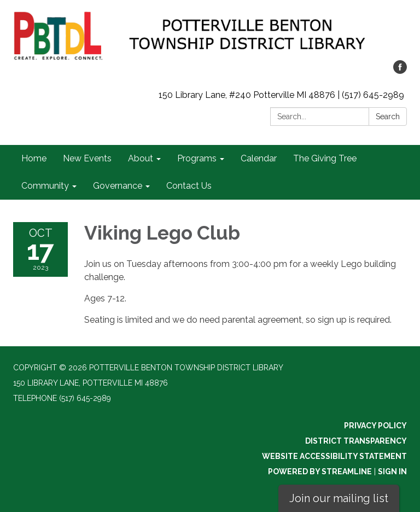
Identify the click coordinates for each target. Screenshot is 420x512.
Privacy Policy (375, 426)
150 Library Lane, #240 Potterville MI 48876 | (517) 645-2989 (281, 95)
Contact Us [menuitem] (189, 186)
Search (388, 117)
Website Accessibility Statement (334, 456)
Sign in (392, 472)
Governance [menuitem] (118, 186)
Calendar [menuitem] (259, 158)
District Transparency (356, 441)
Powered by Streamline (320, 472)
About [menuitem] (141, 158)
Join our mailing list (339, 498)
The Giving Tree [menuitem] (325, 158)
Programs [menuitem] (197, 158)
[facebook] (400, 71)
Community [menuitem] (45, 186)
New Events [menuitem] (87, 158)
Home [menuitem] (34, 158)
